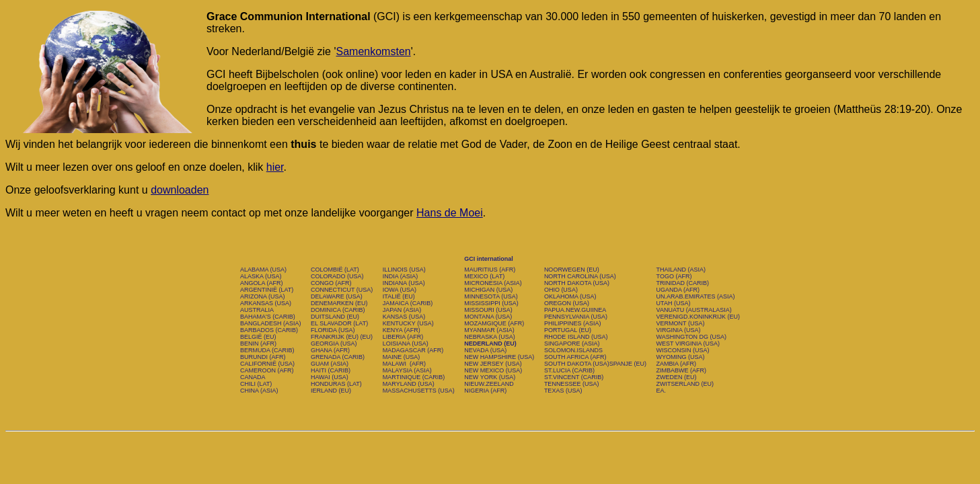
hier (275, 167)
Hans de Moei (450, 213)
